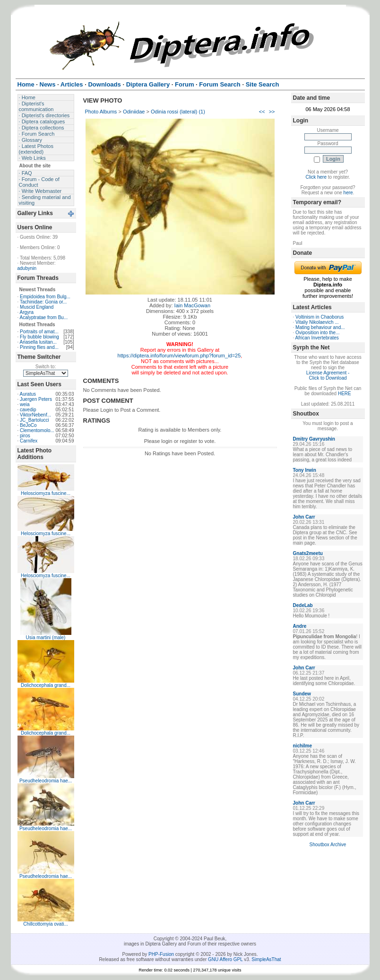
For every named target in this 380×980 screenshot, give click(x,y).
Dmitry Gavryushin (314, 439)
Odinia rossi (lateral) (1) (178, 112)
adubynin (27, 268)
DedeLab (303, 605)
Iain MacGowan (192, 305)
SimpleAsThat (266, 959)
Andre (300, 626)
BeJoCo (28, 425)
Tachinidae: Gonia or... (43, 302)
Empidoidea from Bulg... (45, 297)
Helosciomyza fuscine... (46, 493)
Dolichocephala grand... (46, 685)
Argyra (27, 312)
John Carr (304, 517)
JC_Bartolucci (35, 420)
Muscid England (37, 307)
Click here (316, 177)
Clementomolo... (37, 430)
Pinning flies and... (39, 347)
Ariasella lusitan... (38, 342)
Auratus (28, 394)
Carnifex (29, 441)
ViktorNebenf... (35, 415)
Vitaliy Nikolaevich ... (317, 322)
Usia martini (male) (46, 637)
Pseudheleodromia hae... (46, 781)
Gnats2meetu (308, 553)
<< (262, 112)
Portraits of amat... (39, 332)
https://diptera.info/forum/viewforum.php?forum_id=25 (179, 356)
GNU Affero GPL (225, 959)
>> (272, 112)
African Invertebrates (317, 338)
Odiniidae (134, 112)
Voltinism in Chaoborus (320, 317)
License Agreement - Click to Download (328, 375)
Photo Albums (101, 112)
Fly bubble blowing (39, 337)
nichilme (303, 746)
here (348, 193)
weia (25, 404)
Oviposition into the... (317, 333)
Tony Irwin (305, 470)
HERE (345, 394)
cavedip (28, 410)
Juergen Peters (36, 399)
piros (25, 436)
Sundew (302, 694)
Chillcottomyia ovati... (45, 924)
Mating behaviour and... (320, 327)
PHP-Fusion (161, 954)
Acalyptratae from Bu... (44, 317)
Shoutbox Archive (328, 845)
